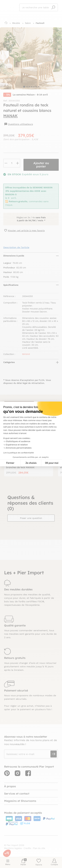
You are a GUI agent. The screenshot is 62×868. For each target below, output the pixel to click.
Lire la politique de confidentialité (19, 453)
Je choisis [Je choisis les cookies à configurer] (31, 463)
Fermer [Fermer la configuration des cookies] (10, 463)
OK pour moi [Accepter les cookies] (52, 463)
